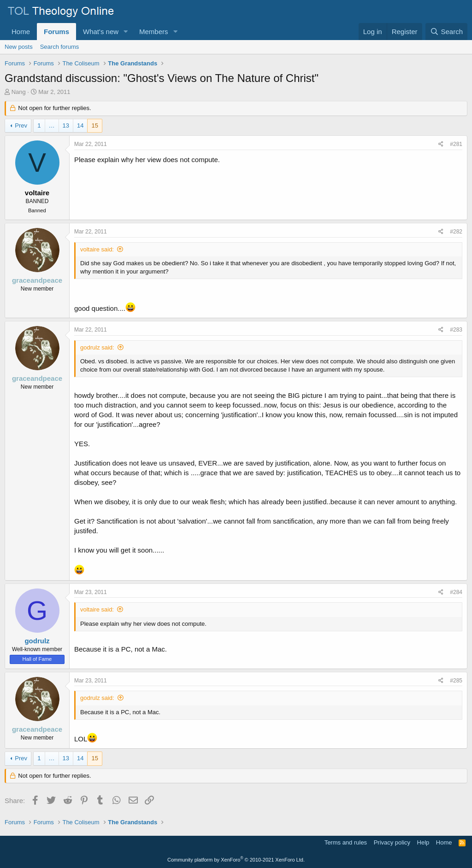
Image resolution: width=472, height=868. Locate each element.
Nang (19, 92)
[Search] (446, 32)
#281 (456, 144)
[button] (126, 32)
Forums (56, 32)
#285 (456, 681)
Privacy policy (392, 842)
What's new (101, 32)
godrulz (37, 641)
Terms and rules (346, 842)
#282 (456, 232)
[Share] (441, 144)
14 (80, 125)
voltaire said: (97, 249)
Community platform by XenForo (236, 860)
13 (66, 125)
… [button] (52, 125)
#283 (456, 330)
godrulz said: (97, 347)
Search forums (60, 47)
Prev (21, 125)
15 (94, 125)
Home (21, 32)
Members (154, 32)
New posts (19, 47)
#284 (456, 592)
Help (423, 842)
